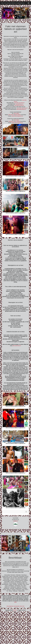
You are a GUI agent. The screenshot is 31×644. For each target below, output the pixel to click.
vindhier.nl (15, 521)
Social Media (16, 518)
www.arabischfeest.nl (21, 109)
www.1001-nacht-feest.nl (22, 108)
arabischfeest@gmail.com (17, 116)
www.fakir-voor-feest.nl (19, 103)
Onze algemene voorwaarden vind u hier (15, 606)
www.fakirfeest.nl (19, 104)
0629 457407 (11, 115)
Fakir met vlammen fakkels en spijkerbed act (13, 3)
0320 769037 (16, 113)
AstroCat (15, 610)
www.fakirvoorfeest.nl (19, 105)
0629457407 (11, 121)
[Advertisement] (15, 628)
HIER (15, 602)
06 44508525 (18, 121)
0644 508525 (18, 115)
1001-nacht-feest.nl (17, 346)
